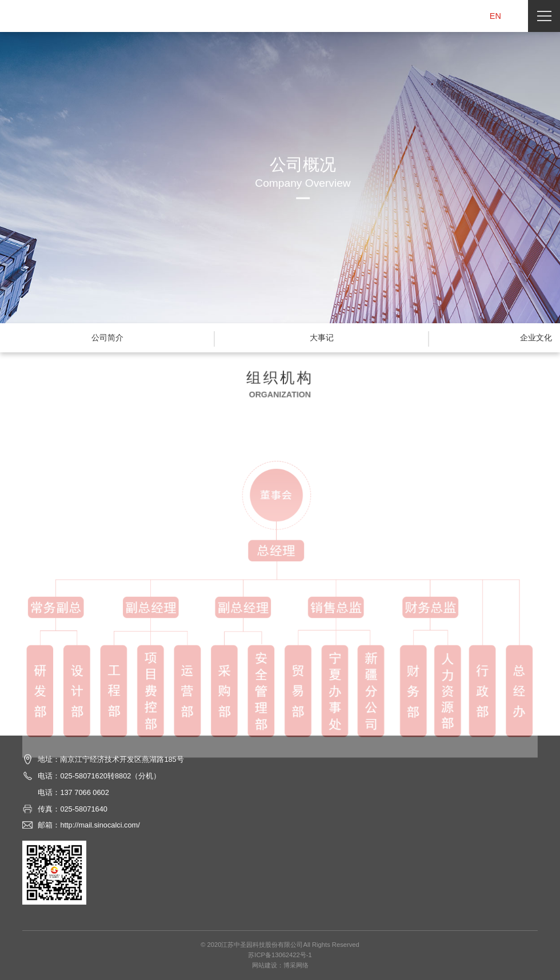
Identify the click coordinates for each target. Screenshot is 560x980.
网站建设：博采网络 (280, 965)
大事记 (322, 338)
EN (495, 16)
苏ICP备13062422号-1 (280, 955)
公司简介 (107, 338)
